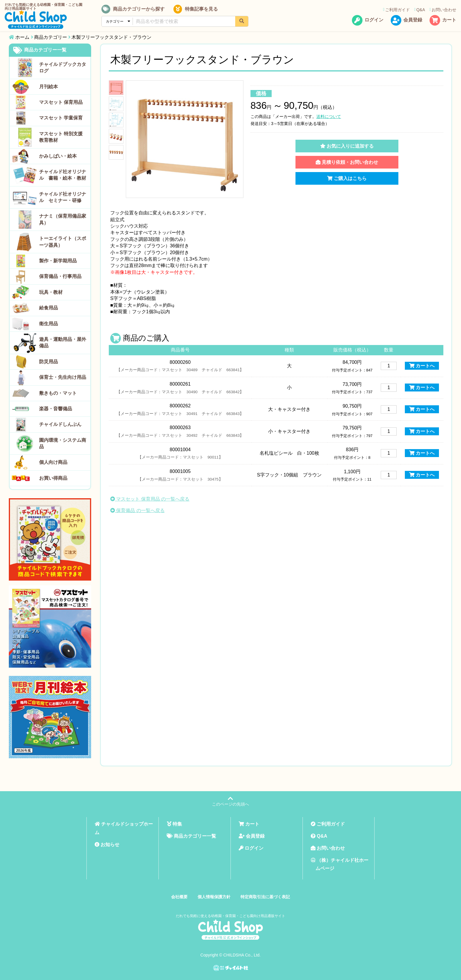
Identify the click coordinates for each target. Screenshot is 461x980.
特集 (174, 824)
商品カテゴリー (51, 37)
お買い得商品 (53, 478)
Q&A (419, 11)
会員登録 (406, 22)
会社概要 (179, 897)
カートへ (422, 366)
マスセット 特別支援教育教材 (61, 137)
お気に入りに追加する (347, 146)
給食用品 (49, 308)
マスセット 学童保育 (61, 118)
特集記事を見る (197, 11)
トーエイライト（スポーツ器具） (63, 242)
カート (442, 22)
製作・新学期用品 (58, 261)
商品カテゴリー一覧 (40, 50)
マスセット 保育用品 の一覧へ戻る (150, 499)
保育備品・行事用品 (60, 276)
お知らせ (107, 845)
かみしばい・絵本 (58, 156)
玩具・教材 (51, 292)
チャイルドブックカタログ (63, 67)
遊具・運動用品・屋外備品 (63, 342)
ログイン (367, 22)
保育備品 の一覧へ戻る (137, 510)
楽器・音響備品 (56, 409)
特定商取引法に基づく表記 (265, 897)
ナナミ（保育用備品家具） (63, 219)
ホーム (22, 37)
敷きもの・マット (58, 393)
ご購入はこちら (347, 178)
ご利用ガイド (396, 11)
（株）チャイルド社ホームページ (340, 864)
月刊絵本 (49, 87)
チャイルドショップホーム (124, 828)
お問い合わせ (442, 11)
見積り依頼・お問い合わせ (347, 162)
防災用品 (49, 362)
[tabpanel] (185, 139)
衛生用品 (49, 324)
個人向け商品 (53, 462)
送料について (329, 116)
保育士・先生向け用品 (63, 377)
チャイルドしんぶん (60, 424)
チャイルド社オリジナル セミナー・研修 (63, 197)
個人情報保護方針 (214, 897)
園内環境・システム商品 (63, 443)
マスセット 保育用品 (61, 102)
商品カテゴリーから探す (136, 11)
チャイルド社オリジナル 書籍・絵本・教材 (63, 175)
